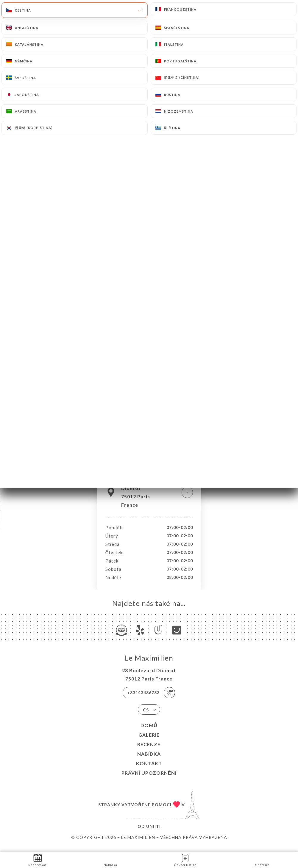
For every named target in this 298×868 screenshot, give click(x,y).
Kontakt (149, 769)
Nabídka (149, 760)
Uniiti (153, 832)
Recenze (149, 750)
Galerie (149, 741)
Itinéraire (262, 860)
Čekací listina (185, 860)
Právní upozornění (149, 779)
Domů (149, 731)
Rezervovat (38, 860)
